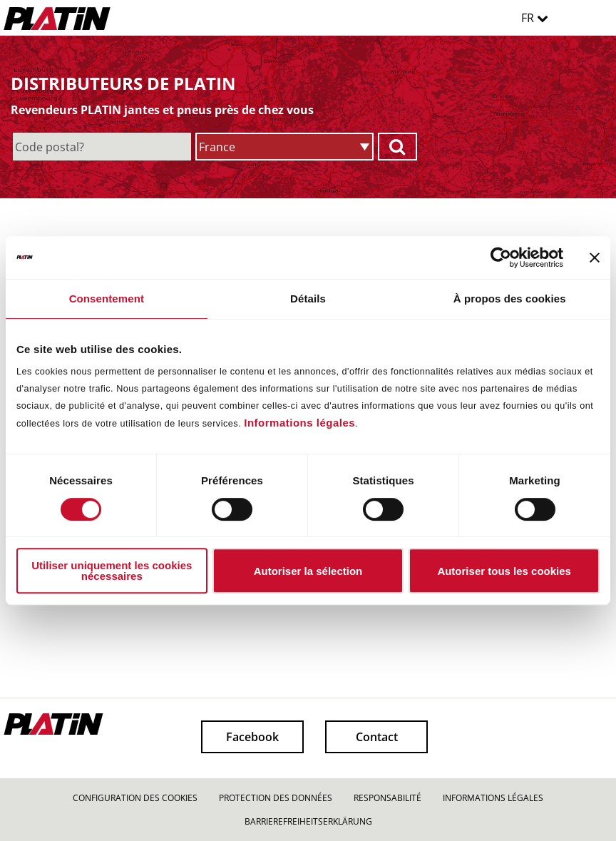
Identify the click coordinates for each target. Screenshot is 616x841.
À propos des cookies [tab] (510, 299)
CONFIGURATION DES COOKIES (135, 798)
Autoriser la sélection (308, 571)
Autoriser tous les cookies (504, 571)
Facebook (252, 737)
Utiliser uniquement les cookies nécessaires (112, 571)
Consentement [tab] (107, 299)
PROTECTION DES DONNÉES (276, 798)
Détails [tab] (308, 299)
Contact (377, 737)
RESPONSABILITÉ (387, 798)
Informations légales (299, 423)
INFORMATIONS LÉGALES (493, 798)
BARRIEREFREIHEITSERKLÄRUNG (308, 821)
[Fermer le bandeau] (595, 258)
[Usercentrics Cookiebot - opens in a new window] (501, 258)
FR (535, 18)
